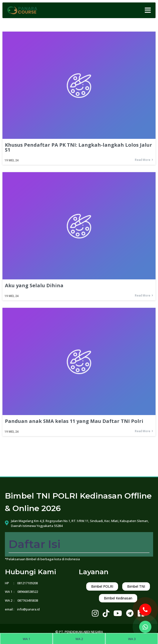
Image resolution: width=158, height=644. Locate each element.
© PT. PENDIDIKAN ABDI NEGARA (79, 632)
